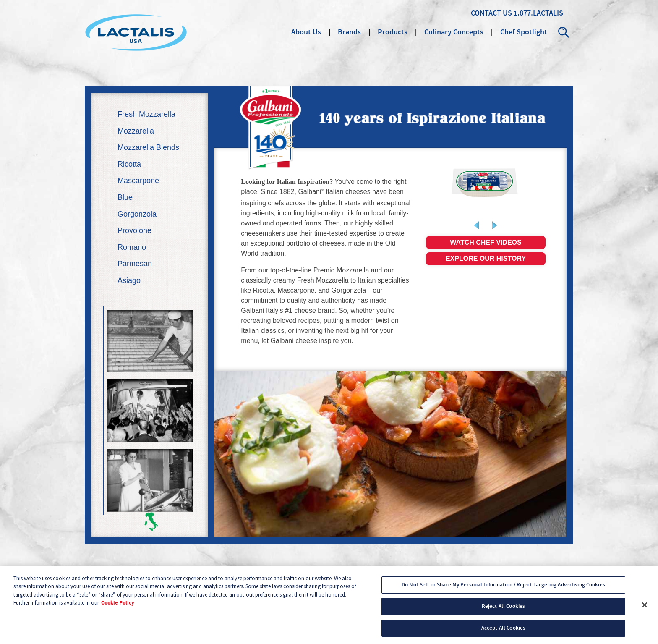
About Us (306, 32)
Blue (125, 197)
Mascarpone (138, 181)
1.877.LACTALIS (538, 13)
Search (564, 32)
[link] (486, 183)
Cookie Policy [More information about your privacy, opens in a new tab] (118, 606)
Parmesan (135, 264)
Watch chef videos (486, 242)
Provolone (134, 230)
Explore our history (486, 258)
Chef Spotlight (524, 32)
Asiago (129, 280)
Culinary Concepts (454, 32)
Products (393, 32)
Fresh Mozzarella (146, 114)
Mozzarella (136, 131)
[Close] (645, 608)
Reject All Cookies (503, 610)
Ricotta (129, 164)
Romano (132, 247)
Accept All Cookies (503, 631)
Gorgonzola (137, 214)
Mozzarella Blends (148, 147)
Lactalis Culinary (136, 32)
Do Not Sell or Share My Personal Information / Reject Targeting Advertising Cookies (503, 588)
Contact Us (491, 13)
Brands (349, 32)
